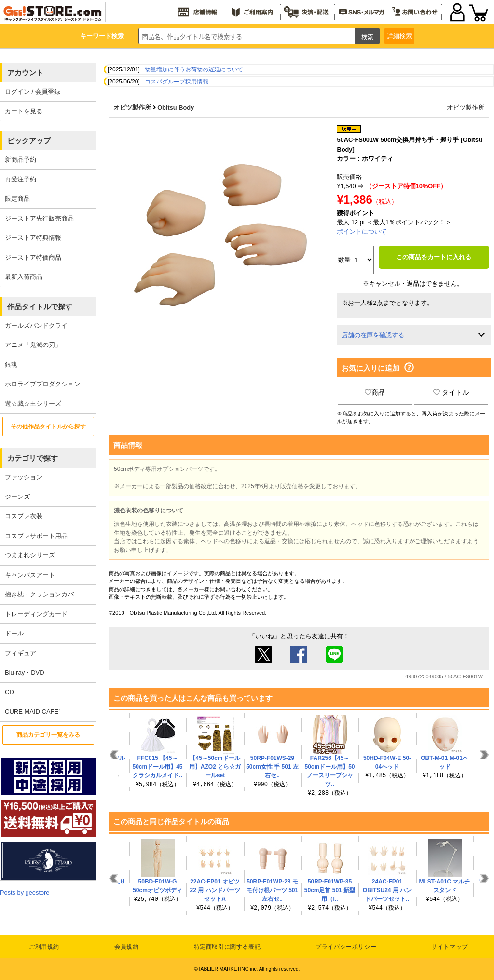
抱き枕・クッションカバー (42, 594)
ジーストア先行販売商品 (39, 218)
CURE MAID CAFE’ (32, 711)
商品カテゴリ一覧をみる (48, 735)
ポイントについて (362, 231)
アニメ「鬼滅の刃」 (33, 345)
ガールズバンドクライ (36, 325)
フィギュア (21, 653)
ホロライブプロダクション (42, 384)
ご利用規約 (44, 947)
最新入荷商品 (24, 277)
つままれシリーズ (30, 555)
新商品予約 (21, 159)
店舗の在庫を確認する (373, 335)
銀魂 (11, 365)
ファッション (24, 477)
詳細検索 (399, 36)
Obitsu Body (176, 107)
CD (9, 692)
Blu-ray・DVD (25, 672)
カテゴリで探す (33, 458)
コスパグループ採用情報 (177, 82)
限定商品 (17, 199)
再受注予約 (21, 179)
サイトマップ (450, 947)
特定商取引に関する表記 (227, 947)
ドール (14, 633)
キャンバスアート (30, 575)
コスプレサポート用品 (36, 536)
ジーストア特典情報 (33, 238)
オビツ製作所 (132, 107)
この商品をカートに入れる (434, 257)
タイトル (451, 392)
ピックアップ (29, 141)
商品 (375, 392)
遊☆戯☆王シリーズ (33, 404)
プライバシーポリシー (346, 947)
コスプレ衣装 (24, 516)
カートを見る (24, 111)
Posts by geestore (25, 892)
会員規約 (126, 947)
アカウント (25, 73)
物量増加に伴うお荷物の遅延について (194, 69)
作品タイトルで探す (40, 307)
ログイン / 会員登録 (33, 91)
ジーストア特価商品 (33, 257)
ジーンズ (17, 497)
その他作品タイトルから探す (48, 427)
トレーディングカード (36, 614)
